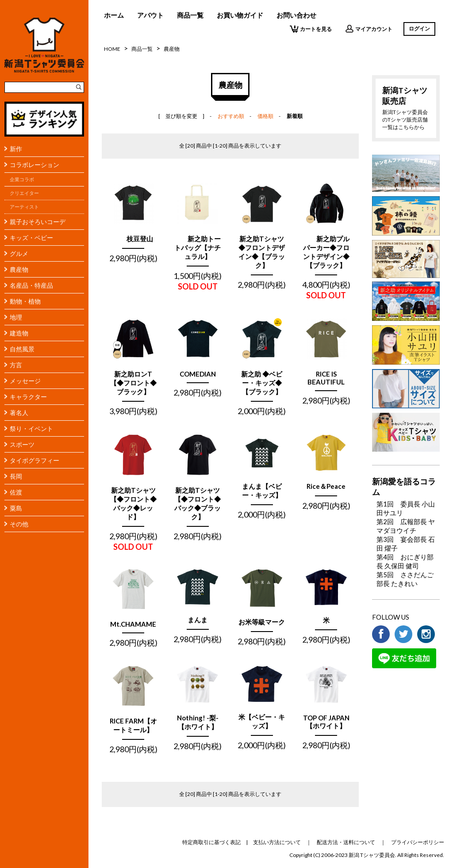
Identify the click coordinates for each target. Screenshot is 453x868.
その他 (19, 524)
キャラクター (28, 397)
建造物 (19, 333)
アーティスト (24, 207)
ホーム (114, 15)
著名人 (19, 413)
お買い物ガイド (240, 15)
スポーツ (22, 444)
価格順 (265, 116)
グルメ (19, 253)
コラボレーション (35, 165)
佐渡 (16, 492)
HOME (112, 49)
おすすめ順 (231, 116)
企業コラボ (22, 179)
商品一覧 (190, 15)
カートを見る (311, 29)
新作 (16, 149)
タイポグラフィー (35, 460)
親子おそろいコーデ (38, 222)
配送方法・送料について (346, 842)
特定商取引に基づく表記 (211, 842)
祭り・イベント (31, 428)
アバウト (150, 15)
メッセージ (25, 381)
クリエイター (24, 193)
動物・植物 (25, 301)
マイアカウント (369, 29)
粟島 (16, 508)
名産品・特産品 (31, 285)
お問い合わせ (296, 15)
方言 (16, 365)
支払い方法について (277, 842)
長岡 (16, 476)
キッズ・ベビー (31, 238)
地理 (16, 317)
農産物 (19, 269)
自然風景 (22, 349)
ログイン (419, 29)
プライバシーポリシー (418, 842)
